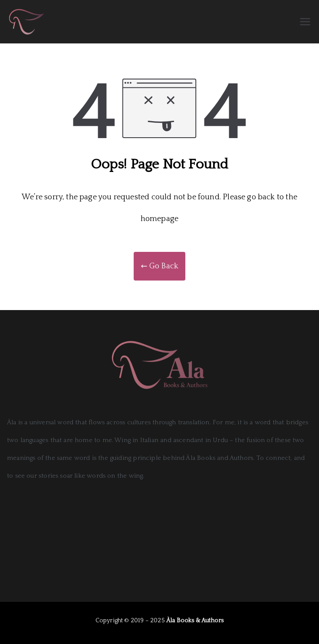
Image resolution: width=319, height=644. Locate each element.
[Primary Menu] (305, 22)
